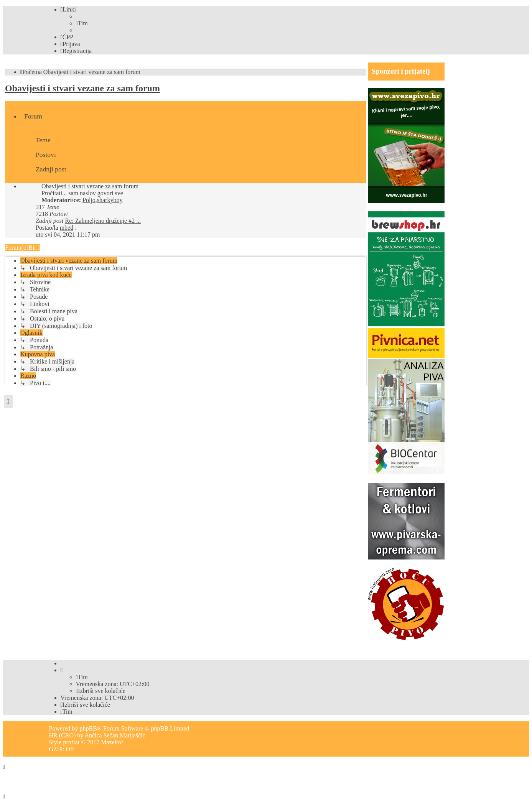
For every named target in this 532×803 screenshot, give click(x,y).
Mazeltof (112, 742)
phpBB (88, 728)
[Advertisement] (145, 410)
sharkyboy (110, 200)
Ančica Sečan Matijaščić (115, 735)
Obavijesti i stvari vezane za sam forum (82, 88)
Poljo (89, 200)
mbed (67, 228)
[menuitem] (82, 23)
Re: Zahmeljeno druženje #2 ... (103, 221)
